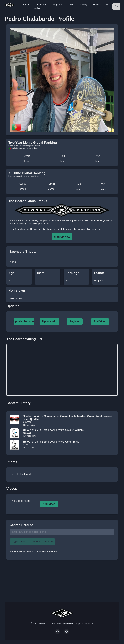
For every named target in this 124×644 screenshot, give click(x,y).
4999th (52, 189)
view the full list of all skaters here (40, 552)
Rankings (83, 5)
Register (57, 5)
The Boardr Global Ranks (28, 201)
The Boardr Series (40, 6)
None (27, 161)
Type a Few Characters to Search (32, 542)
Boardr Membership (24, 229)
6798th (23, 189)
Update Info (49, 321)
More (108, 5)
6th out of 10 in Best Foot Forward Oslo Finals (51, 442)
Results (97, 5)
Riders (70, 5)
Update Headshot (24, 321)
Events (27, 5)
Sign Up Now (62, 237)
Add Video (100, 321)
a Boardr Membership (63, 220)
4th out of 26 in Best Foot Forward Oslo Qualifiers (53, 430)
